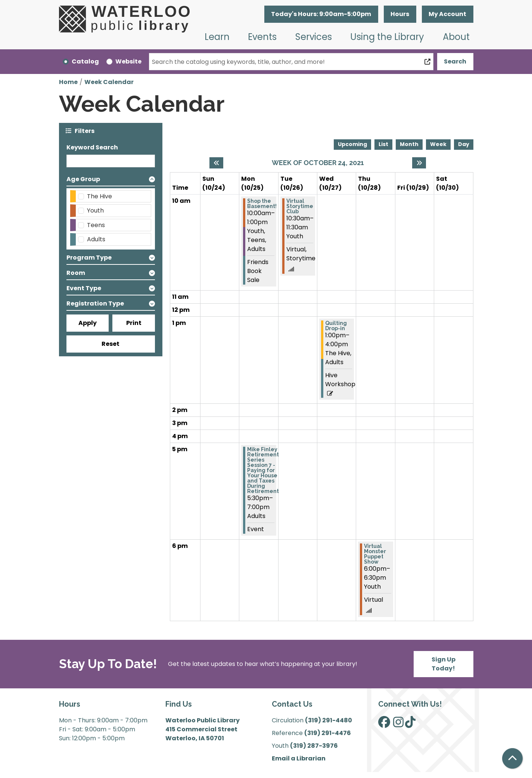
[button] (321, 14)
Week (438, 144)
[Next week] (419, 163)
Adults (96, 239)
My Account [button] (447, 14)
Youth (95, 210)
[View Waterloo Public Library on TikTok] (410, 724)
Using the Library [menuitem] (387, 37)
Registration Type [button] (95, 303)
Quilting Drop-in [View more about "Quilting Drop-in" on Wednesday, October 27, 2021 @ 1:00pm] (336, 326)
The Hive (99, 196)
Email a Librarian (299, 758)
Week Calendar (109, 82)
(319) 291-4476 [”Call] (328, 733)
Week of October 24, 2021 (318, 163)
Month (409, 144)
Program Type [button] (89, 258)
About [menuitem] (456, 37)
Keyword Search (92, 147)
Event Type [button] (84, 288)
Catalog (85, 61)
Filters (85, 131)
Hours (400, 14)
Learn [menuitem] (217, 37)
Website (128, 61)
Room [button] (76, 273)
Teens (96, 225)
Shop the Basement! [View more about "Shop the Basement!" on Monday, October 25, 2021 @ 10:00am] (262, 204)
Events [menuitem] (262, 37)
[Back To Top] (512, 758)
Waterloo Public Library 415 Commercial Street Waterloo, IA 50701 (203, 729)
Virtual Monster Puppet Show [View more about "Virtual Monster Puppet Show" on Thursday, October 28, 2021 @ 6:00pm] (375, 554)
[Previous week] (216, 163)
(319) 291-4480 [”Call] (329, 720)
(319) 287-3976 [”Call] (314, 746)
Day (464, 144)
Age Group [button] (83, 179)
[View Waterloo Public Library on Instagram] (398, 724)
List (383, 144)
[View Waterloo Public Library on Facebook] (384, 724)
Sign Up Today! (444, 664)
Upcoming (352, 144)
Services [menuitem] (314, 37)
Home (68, 82)
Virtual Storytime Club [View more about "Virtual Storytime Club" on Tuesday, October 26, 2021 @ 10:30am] (300, 206)
